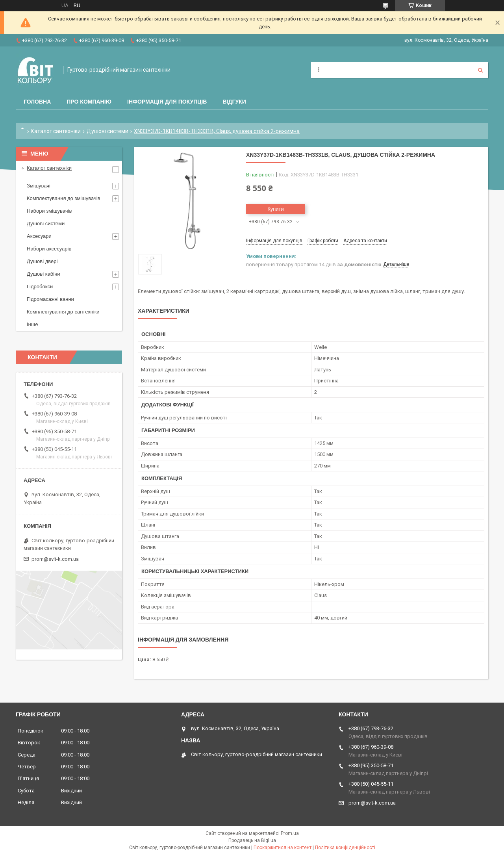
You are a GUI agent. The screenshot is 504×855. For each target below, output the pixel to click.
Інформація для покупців (167, 102)
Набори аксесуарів (49, 249)
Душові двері (42, 261)
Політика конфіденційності (345, 848)
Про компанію (89, 102)
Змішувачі (39, 186)
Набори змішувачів (49, 211)
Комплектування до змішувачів (63, 198)
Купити (276, 209)
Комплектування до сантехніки (63, 312)
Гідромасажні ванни (50, 299)
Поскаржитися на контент (283, 848)
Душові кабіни (44, 274)
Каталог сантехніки (56, 131)
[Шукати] (480, 70)
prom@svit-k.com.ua (55, 559)
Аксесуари (39, 236)
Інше (32, 324)
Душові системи (107, 131)
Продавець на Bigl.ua (252, 840)
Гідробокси (40, 287)
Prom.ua (290, 833)
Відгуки (234, 102)
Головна (37, 102)
